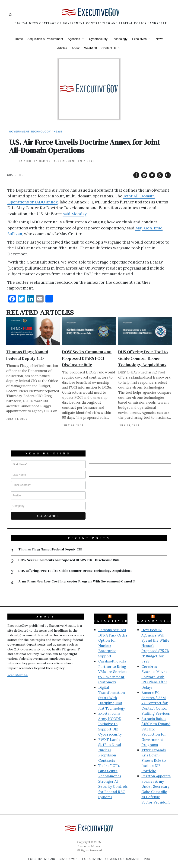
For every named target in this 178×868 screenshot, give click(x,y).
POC (151, 855)
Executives (139, 39)
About (76, 48)
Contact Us (109, 48)
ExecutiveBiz (114, 616)
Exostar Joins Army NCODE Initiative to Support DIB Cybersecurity (110, 719)
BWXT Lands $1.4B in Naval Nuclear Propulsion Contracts (110, 745)
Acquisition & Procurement (45, 39)
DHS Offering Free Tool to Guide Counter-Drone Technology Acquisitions (143, 358)
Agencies (74, 39)
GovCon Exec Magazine (125, 855)
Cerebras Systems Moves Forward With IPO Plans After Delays (154, 672)
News (159, 39)
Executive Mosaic (38, 855)
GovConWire (155, 616)
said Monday (75, 214)
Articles (62, 48)
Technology (120, 39)
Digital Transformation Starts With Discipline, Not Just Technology (112, 693)
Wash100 (90, 48)
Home (19, 39)
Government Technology (30, 132)
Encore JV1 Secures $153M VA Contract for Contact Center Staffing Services (156, 699)
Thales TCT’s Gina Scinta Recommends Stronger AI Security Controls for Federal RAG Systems (113, 777)
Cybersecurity (98, 39)
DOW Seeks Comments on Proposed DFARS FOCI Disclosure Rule (87, 358)
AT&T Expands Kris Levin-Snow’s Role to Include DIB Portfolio (154, 756)
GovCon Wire (67, 855)
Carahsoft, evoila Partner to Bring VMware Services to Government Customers (113, 667)
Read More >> (18, 670)
